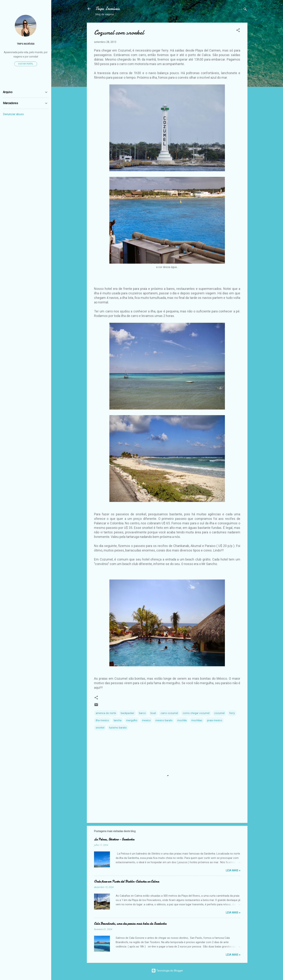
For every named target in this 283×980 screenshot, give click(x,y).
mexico (146, 720)
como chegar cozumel (196, 713)
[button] (238, 31)
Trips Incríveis (108, 9)
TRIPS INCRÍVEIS (26, 44)
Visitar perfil (26, 64)
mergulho (132, 720)
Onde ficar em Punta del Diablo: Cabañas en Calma (127, 882)
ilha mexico (102, 720)
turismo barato (118, 728)
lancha (118, 720)
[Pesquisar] (245, 10)
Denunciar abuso (13, 114)
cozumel (219, 713)
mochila (182, 720)
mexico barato (164, 720)
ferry (232, 713)
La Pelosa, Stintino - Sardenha (114, 839)
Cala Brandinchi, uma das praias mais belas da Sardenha (130, 924)
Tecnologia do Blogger (167, 971)
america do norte (106, 713)
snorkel (100, 728)
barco (142, 713)
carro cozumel (169, 713)
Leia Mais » (233, 870)
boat (153, 713)
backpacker (128, 713)
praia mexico (215, 720)
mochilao (197, 720)
